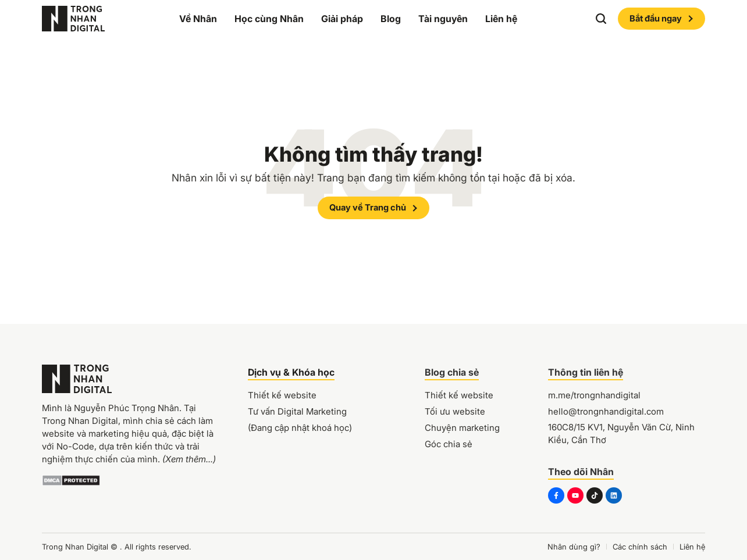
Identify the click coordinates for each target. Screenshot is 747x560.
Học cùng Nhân (269, 19)
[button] (601, 19)
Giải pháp (342, 19)
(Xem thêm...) (189, 459)
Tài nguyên (443, 19)
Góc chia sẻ (449, 444)
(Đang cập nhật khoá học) (300, 428)
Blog (391, 19)
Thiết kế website (282, 395)
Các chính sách (640, 547)
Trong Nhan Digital (75, 547)
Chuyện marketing (462, 428)
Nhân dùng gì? (574, 547)
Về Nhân (198, 19)
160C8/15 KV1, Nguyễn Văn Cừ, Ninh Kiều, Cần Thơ (621, 434)
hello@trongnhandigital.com (606, 411)
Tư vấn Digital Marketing (297, 411)
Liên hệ (501, 19)
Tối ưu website (455, 411)
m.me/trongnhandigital (594, 395)
